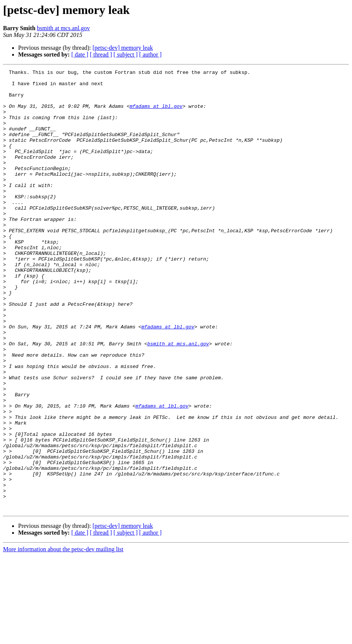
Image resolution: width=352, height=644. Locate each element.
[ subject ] (126, 54)
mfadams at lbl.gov (156, 114)
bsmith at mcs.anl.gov (63, 28)
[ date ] (80, 54)
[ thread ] (101, 54)
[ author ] (151, 54)
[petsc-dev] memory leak (123, 48)
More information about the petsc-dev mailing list (63, 637)
